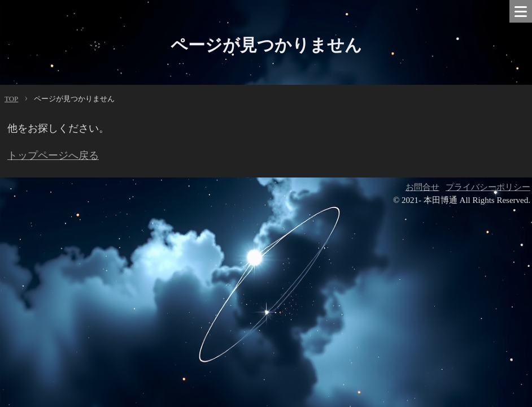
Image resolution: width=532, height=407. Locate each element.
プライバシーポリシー (488, 187)
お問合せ (422, 187)
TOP (11, 99)
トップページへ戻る (53, 155)
